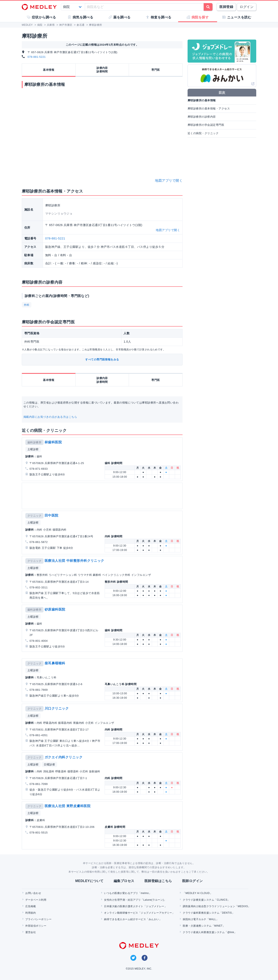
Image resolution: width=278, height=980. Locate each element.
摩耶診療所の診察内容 (202, 117)
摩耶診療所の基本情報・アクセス (209, 109)
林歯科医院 (53, 442)
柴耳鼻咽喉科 (55, 663)
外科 (27, 305)
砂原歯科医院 (55, 609)
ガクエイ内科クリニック (64, 757)
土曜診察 (33, 449)
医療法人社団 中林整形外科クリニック (74, 561)
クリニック (34, 516)
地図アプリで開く (169, 181)
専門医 (156, 70)
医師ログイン (192, 881)
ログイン (247, 7)
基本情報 (49, 70)
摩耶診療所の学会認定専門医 (206, 125)
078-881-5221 (37, 57)
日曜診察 (49, 765)
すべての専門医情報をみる (102, 359)
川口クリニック (57, 708)
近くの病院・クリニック (203, 133)
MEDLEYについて (89, 881)
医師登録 (226, 7)
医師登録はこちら (158, 881)
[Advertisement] (103, 496)
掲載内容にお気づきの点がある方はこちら (50, 417)
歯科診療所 (34, 442)
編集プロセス (124, 881)
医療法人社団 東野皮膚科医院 (68, 806)
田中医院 (51, 515)
